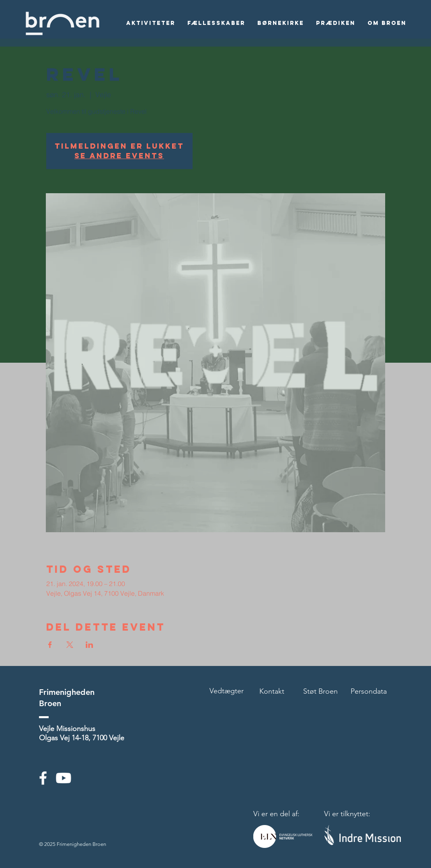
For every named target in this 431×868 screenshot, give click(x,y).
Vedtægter (227, 691)
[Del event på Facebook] (50, 645)
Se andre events (119, 156)
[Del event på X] (70, 645)
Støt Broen (320, 691)
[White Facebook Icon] (43, 778)
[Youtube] (64, 778)
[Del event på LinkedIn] (89, 645)
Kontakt (272, 691)
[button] (151, 23)
